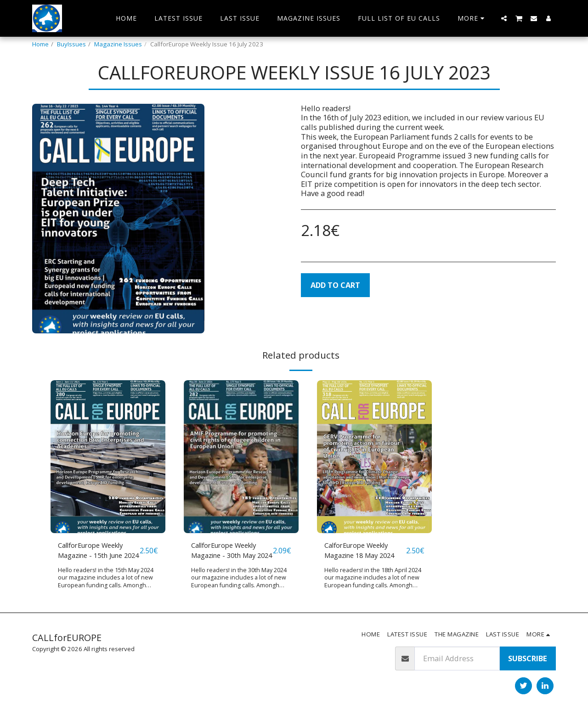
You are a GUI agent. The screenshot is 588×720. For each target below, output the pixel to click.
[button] (504, 18)
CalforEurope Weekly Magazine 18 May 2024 (364, 551)
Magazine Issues (118, 44)
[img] (108, 457)
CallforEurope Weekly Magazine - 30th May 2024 (229, 552)
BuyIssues (71, 44)
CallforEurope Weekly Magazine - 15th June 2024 (96, 552)
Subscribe (528, 659)
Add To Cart (335, 285)
